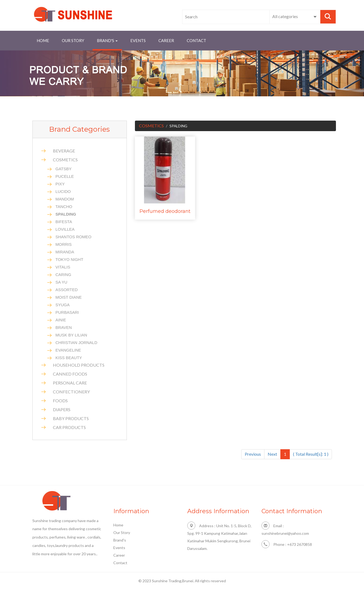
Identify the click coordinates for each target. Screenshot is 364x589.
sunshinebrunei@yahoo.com (285, 533)
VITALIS (63, 267)
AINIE (61, 320)
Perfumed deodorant (165, 211)
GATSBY (64, 169)
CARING (63, 275)
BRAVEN (64, 327)
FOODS (60, 401)
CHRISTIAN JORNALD (76, 343)
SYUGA (63, 305)
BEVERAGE (64, 151)
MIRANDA (65, 252)
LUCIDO (63, 191)
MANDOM (65, 199)
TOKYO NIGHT (69, 259)
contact (196, 40)
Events (138, 40)
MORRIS (64, 244)
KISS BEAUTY (69, 358)
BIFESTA (64, 222)
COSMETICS (65, 160)
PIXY (60, 184)
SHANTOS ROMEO (74, 237)
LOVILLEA (65, 229)
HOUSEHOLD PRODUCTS (79, 365)
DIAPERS (62, 409)
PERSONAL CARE (70, 383)
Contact (120, 563)
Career (166, 40)
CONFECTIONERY (71, 392)
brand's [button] (107, 40)
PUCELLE (65, 176)
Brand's (120, 540)
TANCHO (64, 207)
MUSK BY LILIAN (71, 335)
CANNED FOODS (70, 374)
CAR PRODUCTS (69, 427)
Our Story (73, 40)
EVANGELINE (68, 350)
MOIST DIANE (69, 297)
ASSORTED (67, 290)
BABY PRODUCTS (71, 418)
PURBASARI (67, 312)
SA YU (62, 282)
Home (43, 40)
